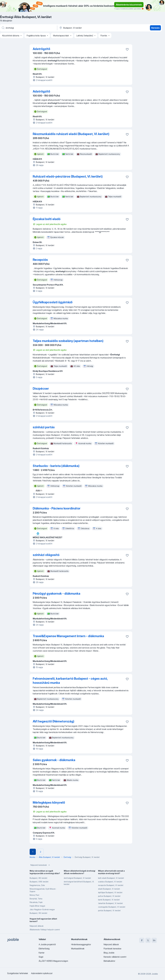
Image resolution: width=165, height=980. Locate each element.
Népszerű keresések (40, 865)
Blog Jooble (109, 953)
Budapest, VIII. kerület (38, 913)
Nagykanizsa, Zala (37, 885)
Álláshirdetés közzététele (129, 5)
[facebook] (142, 940)
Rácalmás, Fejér (36, 902)
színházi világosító (46, 555)
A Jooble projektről (47, 944)
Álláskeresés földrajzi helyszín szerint (45, 930)
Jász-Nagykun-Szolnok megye (42, 909)
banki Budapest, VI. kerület (109, 900)
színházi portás (44, 427)
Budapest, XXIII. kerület (39, 882)
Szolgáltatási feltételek (18, 973)
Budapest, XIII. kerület (38, 878)
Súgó (41, 957)
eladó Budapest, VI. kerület (109, 889)
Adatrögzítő (41, 49)
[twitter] (148, 940)
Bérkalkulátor (109, 961)
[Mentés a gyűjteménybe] (127, 49)
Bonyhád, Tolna (36, 899)
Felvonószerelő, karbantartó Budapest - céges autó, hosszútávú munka (70, 681)
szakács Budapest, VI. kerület (110, 882)
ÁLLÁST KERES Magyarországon (53, 961)
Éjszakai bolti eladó (47, 219)
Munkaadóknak (78, 949)
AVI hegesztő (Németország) (53, 721)
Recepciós (40, 260)
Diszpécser (41, 389)
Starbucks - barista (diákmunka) (56, 466)
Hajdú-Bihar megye (37, 906)
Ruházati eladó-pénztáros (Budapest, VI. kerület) (68, 176)
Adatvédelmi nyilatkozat (42, 973)
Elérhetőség (44, 949)
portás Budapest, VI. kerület (109, 910)
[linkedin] (154, 940)
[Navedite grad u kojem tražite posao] (86, 28)
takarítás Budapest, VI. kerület (110, 903)
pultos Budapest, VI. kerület (109, 896)
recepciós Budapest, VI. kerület (111, 885)
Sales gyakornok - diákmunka (54, 760)
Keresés (155, 28)
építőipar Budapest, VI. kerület (110, 892)
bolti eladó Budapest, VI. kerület (111, 878)
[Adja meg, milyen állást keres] (28, 28)
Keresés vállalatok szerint (115, 957)
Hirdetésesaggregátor (81, 944)
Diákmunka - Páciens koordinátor (57, 508)
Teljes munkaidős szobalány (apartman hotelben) (68, 341)
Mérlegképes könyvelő (49, 803)
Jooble (155, 974)
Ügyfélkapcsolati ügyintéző (53, 302)
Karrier (42, 953)
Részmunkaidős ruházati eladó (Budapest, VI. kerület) (71, 134)
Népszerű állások (37, 926)
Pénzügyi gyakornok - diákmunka (57, 594)
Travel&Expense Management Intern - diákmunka (68, 636)
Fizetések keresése (112, 949)
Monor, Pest (34, 895)
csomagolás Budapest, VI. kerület (112, 907)
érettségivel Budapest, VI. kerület (77, 878)
